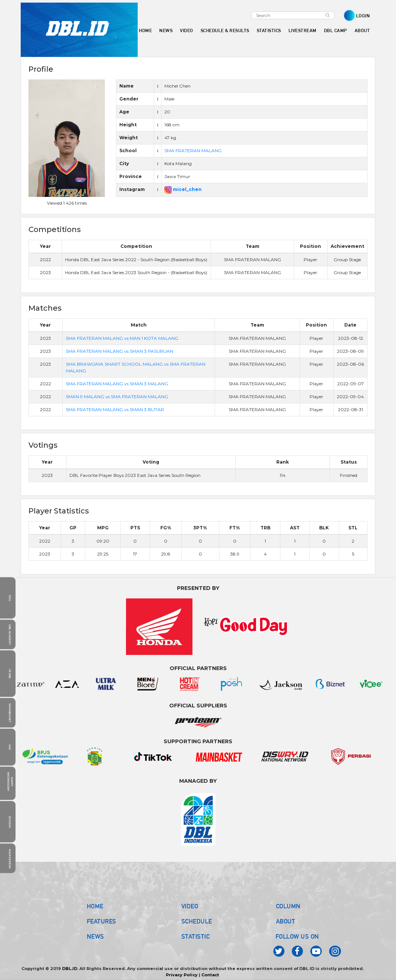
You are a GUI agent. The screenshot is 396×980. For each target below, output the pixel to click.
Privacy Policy (182, 975)
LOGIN (363, 16)
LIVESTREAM (303, 30)
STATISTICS (269, 30)
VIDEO (187, 30)
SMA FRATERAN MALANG (193, 151)
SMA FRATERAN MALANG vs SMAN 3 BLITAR (115, 409)
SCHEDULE (197, 921)
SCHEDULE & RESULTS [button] (225, 30)
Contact (210, 975)
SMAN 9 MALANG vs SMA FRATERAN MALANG (117, 397)
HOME (145, 30)
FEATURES (102, 921)
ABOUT (286, 921)
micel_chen (183, 189)
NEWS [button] (166, 30)
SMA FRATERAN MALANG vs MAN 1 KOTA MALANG (122, 338)
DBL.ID (70, 969)
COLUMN (288, 906)
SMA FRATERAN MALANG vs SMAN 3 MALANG (117, 384)
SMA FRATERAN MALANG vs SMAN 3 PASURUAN (120, 351)
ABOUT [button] (362, 30)
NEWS (95, 936)
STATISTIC (196, 936)
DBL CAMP (336, 30)
